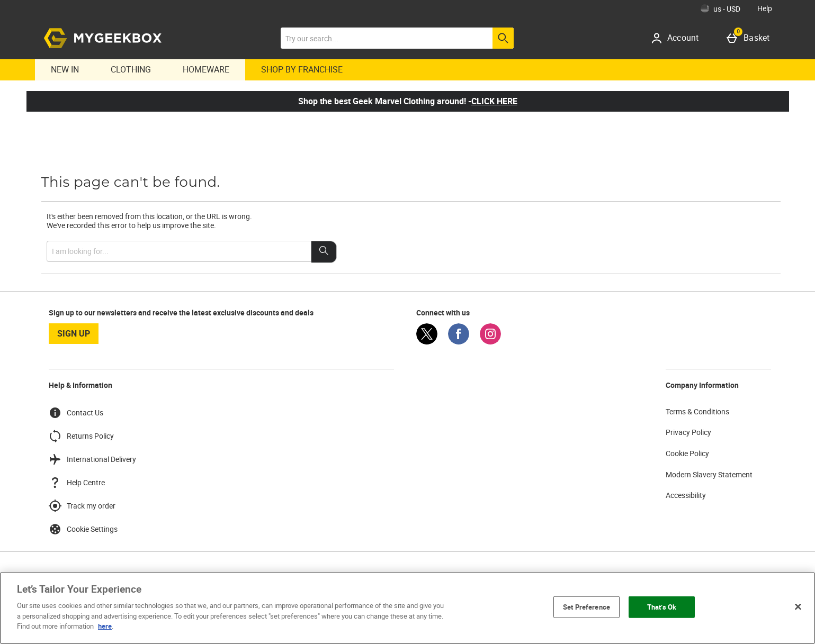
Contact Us (76, 413)
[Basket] (750, 38)
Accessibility (686, 495)
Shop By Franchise (302, 69)
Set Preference (586, 606)
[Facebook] (459, 342)
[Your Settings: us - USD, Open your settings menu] (720, 8)
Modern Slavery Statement (709, 474)
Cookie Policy (687, 453)
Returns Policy (81, 436)
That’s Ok (662, 606)
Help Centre (77, 483)
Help (765, 8)
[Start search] (503, 38)
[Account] (679, 38)
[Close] (798, 606)
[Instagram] (490, 342)
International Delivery (92, 459)
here (105, 626)
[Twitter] (427, 342)
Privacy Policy (688, 432)
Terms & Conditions (697, 411)
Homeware (206, 69)
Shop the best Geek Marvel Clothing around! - (408, 101)
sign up (74, 333)
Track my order (82, 506)
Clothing (131, 69)
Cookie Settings (83, 529)
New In (65, 69)
